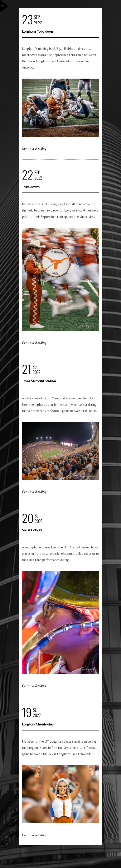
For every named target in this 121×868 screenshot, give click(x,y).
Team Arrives (31, 187)
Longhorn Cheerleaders (38, 724)
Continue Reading (34, 148)
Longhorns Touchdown (37, 31)
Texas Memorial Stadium (39, 381)
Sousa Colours (32, 530)
